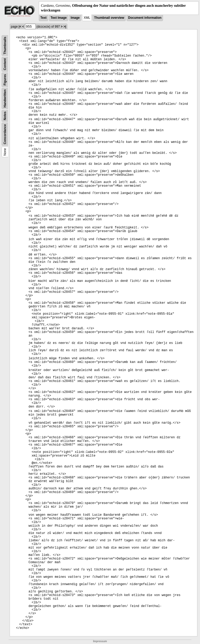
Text (43, 18)
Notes (5, 116)
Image (75, 18)
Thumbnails (5, 45)
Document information (145, 18)
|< (20, 27)
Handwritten (5, 98)
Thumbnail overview (109, 18)
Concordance (5, 134)
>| (65, 27)
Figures (5, 80)
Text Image (59, 18)
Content (5, 64)
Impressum (100, 641)
